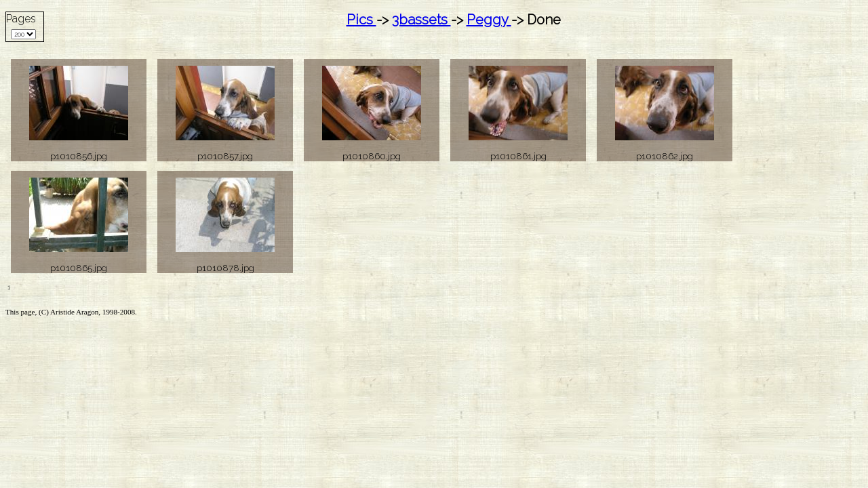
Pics (361, 20)
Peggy (489, 20)
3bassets (421, 20)
